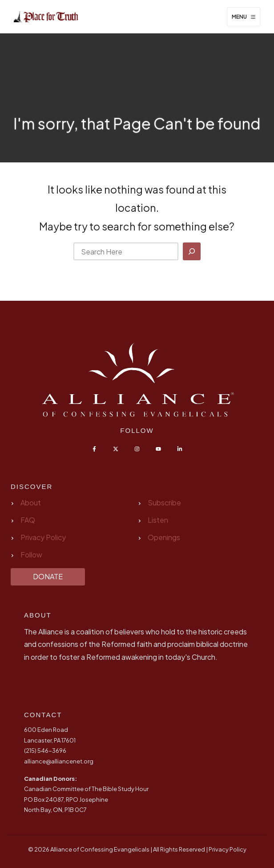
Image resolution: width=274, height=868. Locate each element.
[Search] (192, 251)
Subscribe (164, 503)
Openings (164, 537)
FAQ (28, 520)
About (31, 503)
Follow (31, 555)
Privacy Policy (43, 537)
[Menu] (244, 17)
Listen (158, 520)
